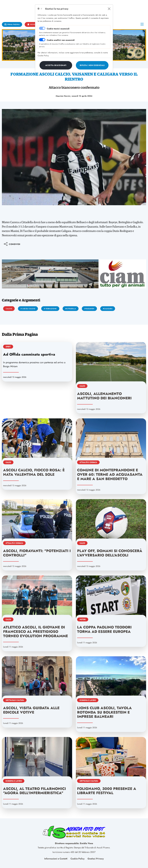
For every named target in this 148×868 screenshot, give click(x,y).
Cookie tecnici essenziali (58, 29)
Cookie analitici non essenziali (61, 40)
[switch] (42, 40)
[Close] (109, 9)
